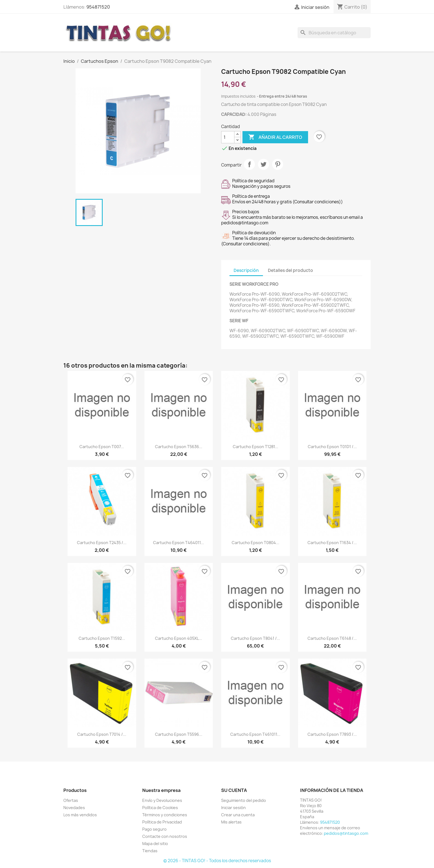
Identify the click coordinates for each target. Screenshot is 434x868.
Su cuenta (234, 790)
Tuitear (263, 164)
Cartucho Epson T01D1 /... (332, 447)
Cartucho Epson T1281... (255, 447)
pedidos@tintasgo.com (346, 833)
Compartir (249, 164)
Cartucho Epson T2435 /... (102, 543)
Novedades (74, 808)
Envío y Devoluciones (162, 800)
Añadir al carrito (275, 137)
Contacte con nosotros (165, 836)
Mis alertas (231, 822)
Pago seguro (154, 829)
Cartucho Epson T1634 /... (332, 543)
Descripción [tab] (246, 270)
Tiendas (150, 851)
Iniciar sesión (233, 808)
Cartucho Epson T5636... (179, 447)
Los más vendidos (80, 815)
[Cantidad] (228, 137)
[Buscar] (334, 33)
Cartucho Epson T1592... (102, 638)
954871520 (98, 7)
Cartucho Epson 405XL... (179, 638)
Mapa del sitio (155, 844)
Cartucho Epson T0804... (255, 543)
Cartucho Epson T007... (102, 447)
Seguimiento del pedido (244, 800)
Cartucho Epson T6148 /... (332, 638)
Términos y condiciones (165, 815)
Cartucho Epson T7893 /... (332, 734)
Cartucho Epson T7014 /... (102, 734)
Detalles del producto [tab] (290, 270)
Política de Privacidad (162, 822)
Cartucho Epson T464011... (179, 543)
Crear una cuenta (238, 815)
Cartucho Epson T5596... (179, 734)
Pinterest (278, 164)
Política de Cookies (160, 808)
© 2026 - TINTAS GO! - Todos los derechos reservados (217, 861)
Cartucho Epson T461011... (255, 734)
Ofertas (71, 800)
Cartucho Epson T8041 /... (255, 638)
